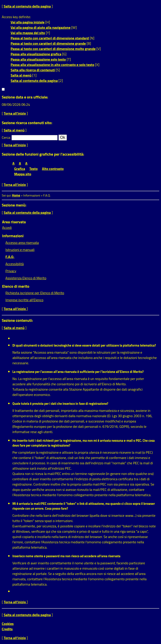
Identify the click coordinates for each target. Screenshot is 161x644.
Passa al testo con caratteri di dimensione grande (48, 43)
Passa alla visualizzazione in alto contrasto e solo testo (52, 65)
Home (16, 195)
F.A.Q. (10, 257)
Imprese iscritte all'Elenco (24, 300)
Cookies (8, 624)
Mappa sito (23, 174)
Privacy (11, 271)
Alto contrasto (53, 169)
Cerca (6, 137)
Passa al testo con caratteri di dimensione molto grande (53, 49)
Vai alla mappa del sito (28, 33)
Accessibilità (15, 264)
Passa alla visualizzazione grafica (36, 54)
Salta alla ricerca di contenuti (33, 70)
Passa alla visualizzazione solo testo (38, 59)
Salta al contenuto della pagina (27, 6)
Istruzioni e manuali (20, 250)
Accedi (7, 228)
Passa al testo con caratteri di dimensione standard (50, 38)
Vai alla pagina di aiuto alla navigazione (41, 27)
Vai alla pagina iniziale (28, 22)
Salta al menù (21, 75)
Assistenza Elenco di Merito (26, 278)
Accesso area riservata (22, 243)
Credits (7, 629)
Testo (34, 169)
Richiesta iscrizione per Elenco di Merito (35, 293)
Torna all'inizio (15, 113)
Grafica (20, 169)
